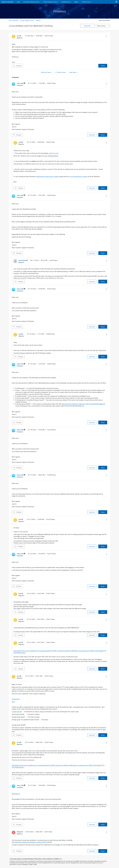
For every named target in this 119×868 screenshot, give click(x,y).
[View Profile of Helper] (20, 832)
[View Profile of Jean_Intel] (21, 83)
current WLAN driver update (78, 176)
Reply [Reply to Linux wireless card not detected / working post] (103, 66)
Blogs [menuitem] (76, 2)
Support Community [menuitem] (7, 2)
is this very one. (54, 153)
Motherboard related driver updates (48, 176)
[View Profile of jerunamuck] (23, 260)
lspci (13, 702)
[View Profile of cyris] (19, 36)
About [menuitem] (18, 2)
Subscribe (87, 26)
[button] (106, 36)
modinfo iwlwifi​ (17, 712)
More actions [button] (101, 26)
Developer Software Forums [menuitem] (31, 2)
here (60, 859)
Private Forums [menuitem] (86, 2)
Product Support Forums (27, 20)
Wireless (38, 20)
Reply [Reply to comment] (103, 135)
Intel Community (14, 20)
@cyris (18, 794)
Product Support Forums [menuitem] (50, 2)
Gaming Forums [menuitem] (66, 2)
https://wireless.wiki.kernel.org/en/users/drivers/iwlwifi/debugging (83, 404)
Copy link (92, 135)
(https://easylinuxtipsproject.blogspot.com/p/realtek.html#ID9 (32, 842)
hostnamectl (16, 699)
